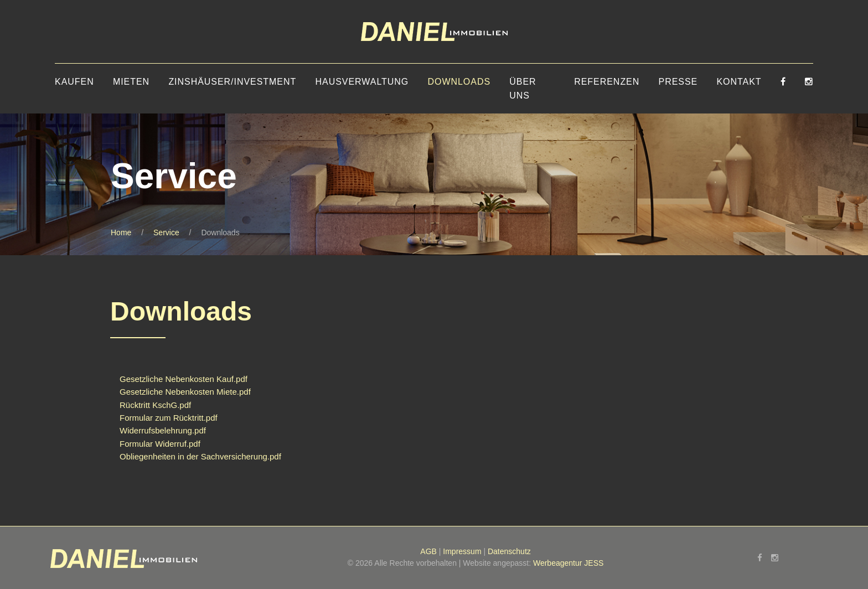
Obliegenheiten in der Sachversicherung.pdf (200, 456)
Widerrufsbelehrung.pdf (163, 430)
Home (121, 232)
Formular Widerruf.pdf (160, 444)
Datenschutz (509, 551)
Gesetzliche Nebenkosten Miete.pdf (185, 392)
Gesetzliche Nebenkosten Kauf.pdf (184, 379)
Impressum (462, 551)
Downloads (459, 82)
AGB (428, 551)
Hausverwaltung (362, 82)
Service (166, 232)
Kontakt (739, 82)
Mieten (131, 82)
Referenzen (607, 82)
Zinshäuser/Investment (232, 82)
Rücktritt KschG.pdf (155, 405)
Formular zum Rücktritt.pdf (169, 418)
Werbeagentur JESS (568, 563)
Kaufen (74, 82)
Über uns (523, 89)
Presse (678, 82)
